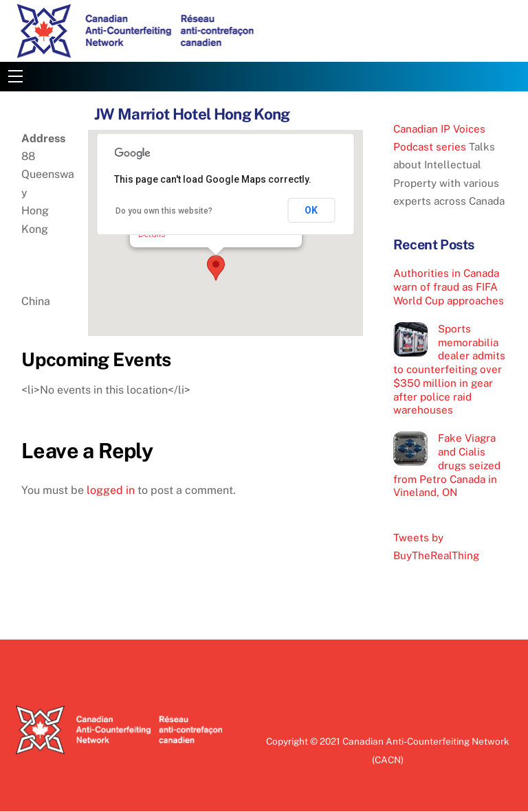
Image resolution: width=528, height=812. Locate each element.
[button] (216, 268)
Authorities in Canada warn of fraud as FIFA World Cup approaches (449, 287)
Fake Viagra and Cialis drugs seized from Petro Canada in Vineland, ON (447, 465)
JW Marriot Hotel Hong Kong (192, 114)
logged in (111, 490)
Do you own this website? (164, 211)
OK (311, 210)
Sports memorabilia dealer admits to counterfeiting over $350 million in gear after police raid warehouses (449, 370)
